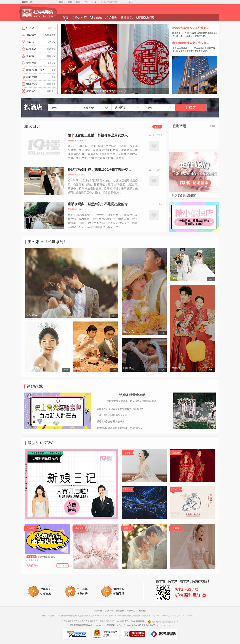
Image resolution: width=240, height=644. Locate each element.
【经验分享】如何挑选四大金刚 (111, 415)
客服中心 (109, 611)
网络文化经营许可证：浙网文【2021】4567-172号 (144, 616)
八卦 (86, 2)
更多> (157, 127)
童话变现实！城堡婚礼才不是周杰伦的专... (99, 204)
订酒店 (191, 108)
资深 (53, 70)
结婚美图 (111, 18)
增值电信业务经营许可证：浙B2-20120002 (103, 616)
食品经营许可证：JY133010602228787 (183, 616)
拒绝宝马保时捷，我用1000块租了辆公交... (99, 170)
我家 (94, 2)
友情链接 (142, 611)
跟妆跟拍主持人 (35, 70)
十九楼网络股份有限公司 (69, 616)
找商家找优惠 (145, 18)
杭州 (32, 2)
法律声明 (131, 611)
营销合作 (120, 611)
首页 (61, 2)
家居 (78, 2)
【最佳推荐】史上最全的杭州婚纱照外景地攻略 (119, 409)
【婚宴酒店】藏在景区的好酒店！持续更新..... (118, 428)
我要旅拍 (96, 18)
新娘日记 (127, 18)
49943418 (72, 140)
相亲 (70, 2)
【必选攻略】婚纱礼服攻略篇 (109, 421)
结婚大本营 (79, 18)
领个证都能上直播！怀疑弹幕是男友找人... (99, 135)
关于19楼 (98, 611)
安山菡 (71, 209)
